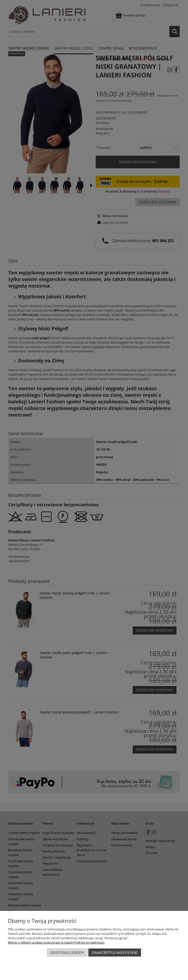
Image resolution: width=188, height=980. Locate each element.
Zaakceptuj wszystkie (115, 953)
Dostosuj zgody (67, 953)
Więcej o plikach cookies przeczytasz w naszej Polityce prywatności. (56, 942)
